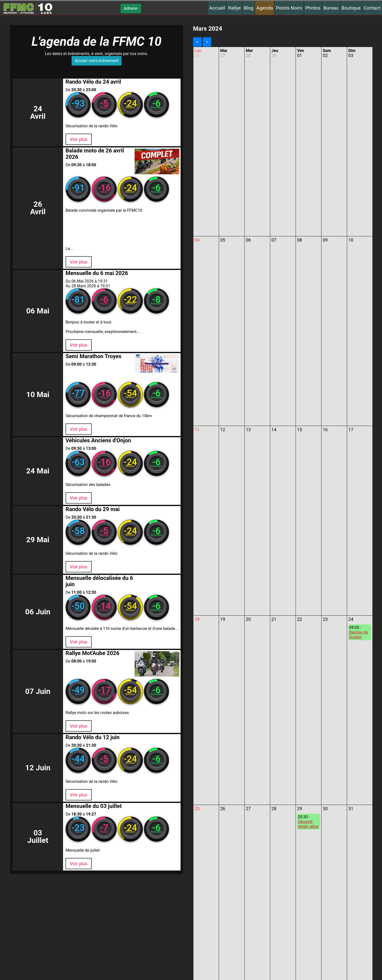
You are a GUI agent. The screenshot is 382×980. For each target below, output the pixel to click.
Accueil (217, 8)
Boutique (351, 8)
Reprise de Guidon (359, 635)
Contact (372, 8)
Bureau (331, 8)
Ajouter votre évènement (97, 62)
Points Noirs (289, 8)
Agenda (265, 8)
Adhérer (131, 8)
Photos (313, 8)
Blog (249, 8)
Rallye (234, 8)
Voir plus (70, 141)
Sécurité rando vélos (308, 824)
